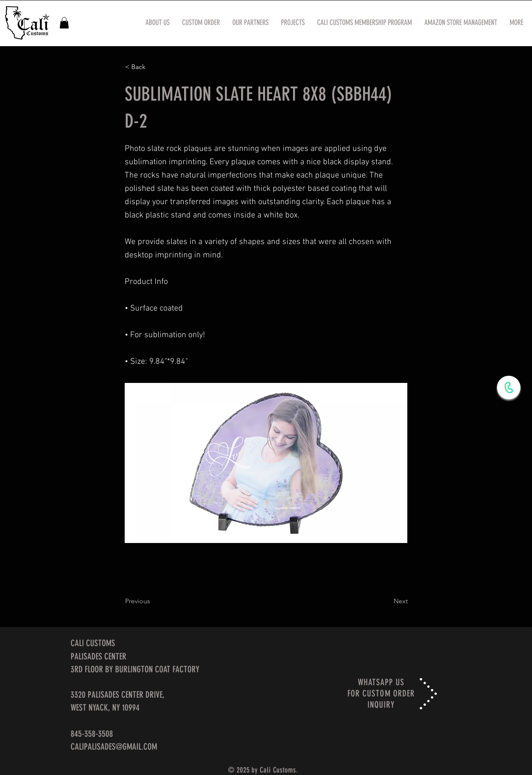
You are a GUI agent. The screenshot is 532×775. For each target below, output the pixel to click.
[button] (64, 23)
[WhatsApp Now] (509, 387)
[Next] (387, 601)
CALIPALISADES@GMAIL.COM (114, 747)
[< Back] (153, 67)
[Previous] (153, 601)
